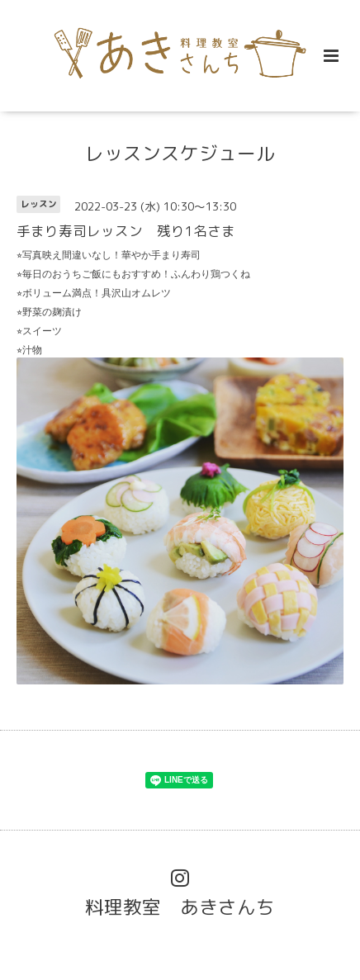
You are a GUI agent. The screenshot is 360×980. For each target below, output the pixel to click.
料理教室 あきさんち (180, 907)
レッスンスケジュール (180, 153)
